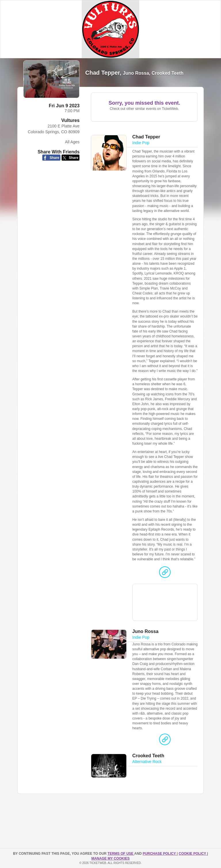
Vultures (70, 120)
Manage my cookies (110, 858)
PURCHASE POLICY (160, 854)
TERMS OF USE (121, 854)
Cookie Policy (193, 854)
